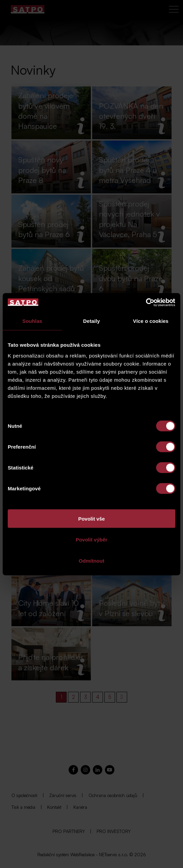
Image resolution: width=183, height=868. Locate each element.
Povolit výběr (91, 540)
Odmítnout (91, 560)
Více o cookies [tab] (151, 321)
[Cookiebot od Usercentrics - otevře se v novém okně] (146, 302)
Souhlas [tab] (32, 321)
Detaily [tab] (91, 321)
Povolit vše (91, 518)
